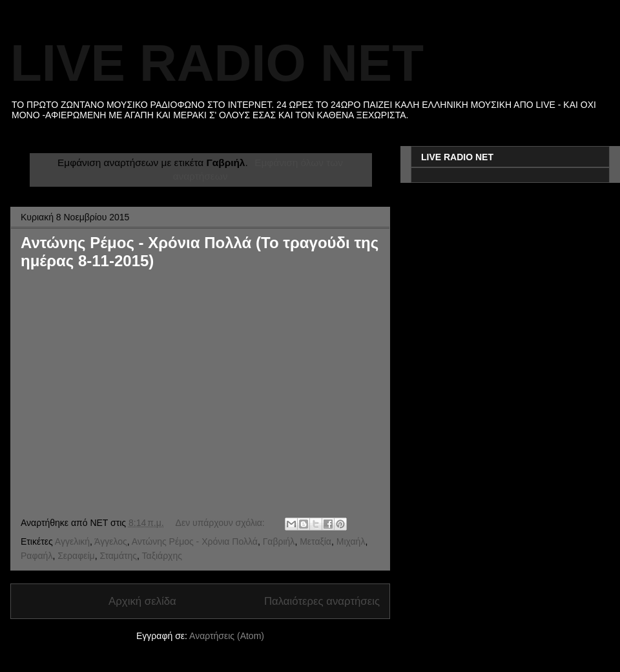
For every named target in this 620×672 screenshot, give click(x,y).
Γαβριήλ (279, 541)
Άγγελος (111, 541)
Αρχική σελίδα (142, 601)
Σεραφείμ (76, 556)
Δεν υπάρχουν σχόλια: (222, 523)
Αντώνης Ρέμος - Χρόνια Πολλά (195, 541)
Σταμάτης (118, 556)
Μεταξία (315, 541)
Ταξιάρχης (162, 556)
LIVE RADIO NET (217, 63)
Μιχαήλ (351, 541)
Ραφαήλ (36, 556)
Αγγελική (72, 541)
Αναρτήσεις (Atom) (227, 636)
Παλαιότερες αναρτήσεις (322, 601)
